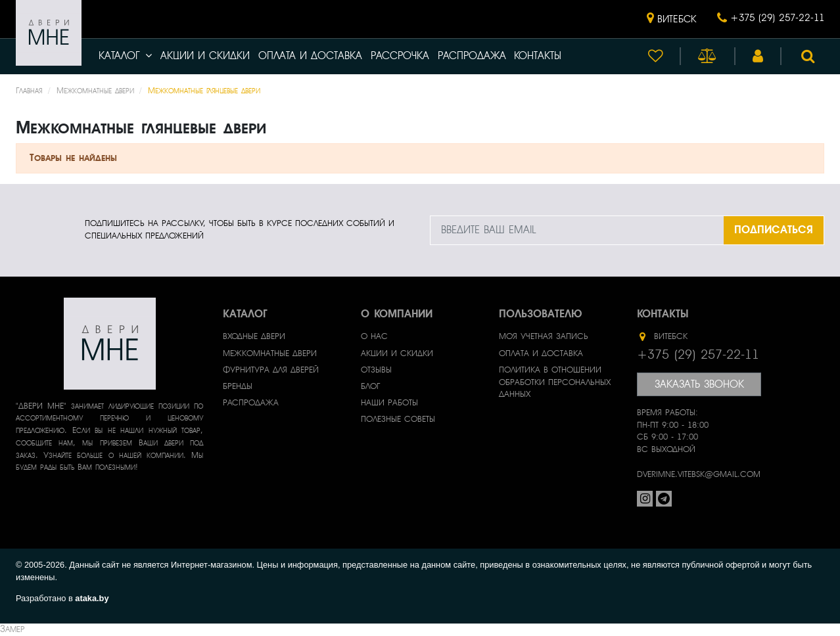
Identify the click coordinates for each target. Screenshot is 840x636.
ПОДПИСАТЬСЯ (774, 230)
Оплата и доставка (310, 56)
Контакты (538, 56)
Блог (370, 386)
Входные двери (254, 336)
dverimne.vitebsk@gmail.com (699, 474)
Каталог (125, 56)
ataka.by (92, 598)
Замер (12, 629)
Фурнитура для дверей (271, 370)
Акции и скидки (205, 56)
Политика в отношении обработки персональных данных (555, 382)
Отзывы (376, 370)
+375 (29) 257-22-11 (777, 18)
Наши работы (389, 403)
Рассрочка (400, 56)
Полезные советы (398, 419)
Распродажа (472, 56)
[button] (671, 19)
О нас (374, 336)
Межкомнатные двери (270, 353)
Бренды (238, 386)
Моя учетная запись (544, 336)
